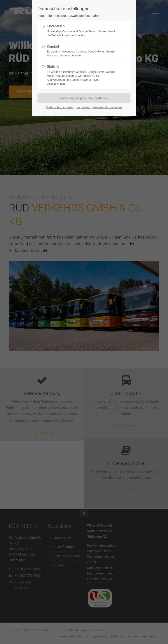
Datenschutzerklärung (61, 107)
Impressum (84, 107)
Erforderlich (56, 26)
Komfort (53, 46)
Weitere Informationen (107, 107)
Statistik (53, 67)
